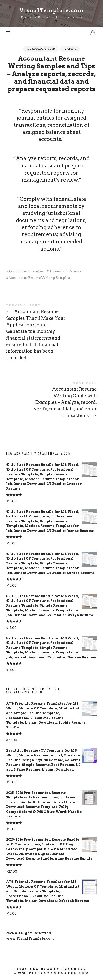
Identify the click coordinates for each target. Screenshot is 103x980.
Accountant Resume (65, 271)
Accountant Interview (26, 271)
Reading (70, 49)
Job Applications (41, 49)
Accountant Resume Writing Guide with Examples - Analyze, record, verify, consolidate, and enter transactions (51, 401)
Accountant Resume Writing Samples (39, 278)
